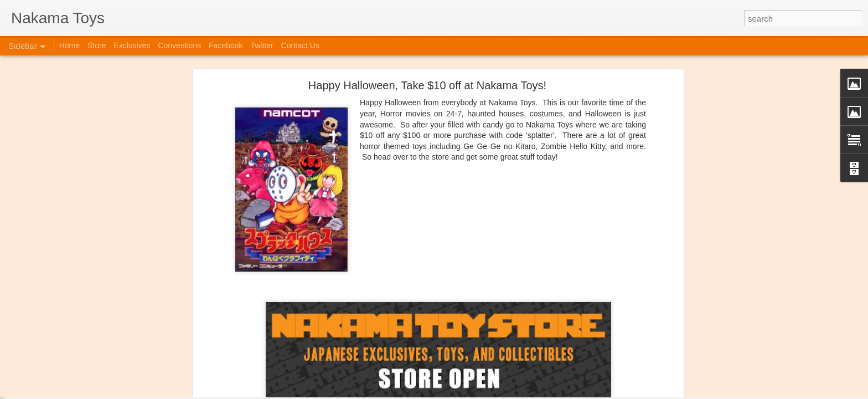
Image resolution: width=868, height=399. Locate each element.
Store (97, 45)
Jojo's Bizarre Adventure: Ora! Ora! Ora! (86, 367)
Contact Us (300, 45)
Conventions (179, 45)
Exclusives (132, 45)
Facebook (226, 45)
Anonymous (489, 342)
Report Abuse (533, 393)
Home (69, 45)
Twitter (262, 45)
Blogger (501, 393)
